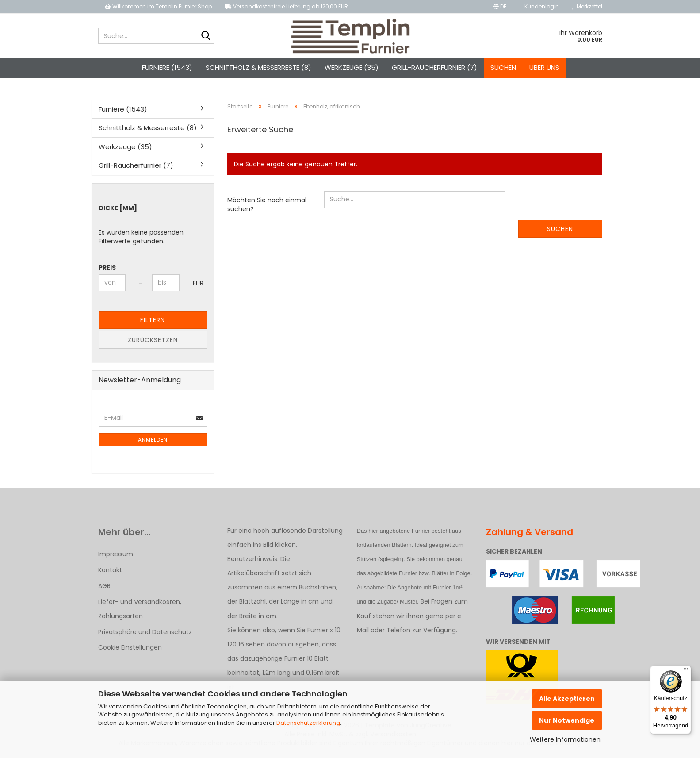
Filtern (153, 320)
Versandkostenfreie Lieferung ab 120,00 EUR (287, 6)
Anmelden (153, 440)
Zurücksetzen (153, 340)
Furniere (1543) (167, 67)
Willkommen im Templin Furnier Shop (158, 6)
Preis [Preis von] (107, 268)
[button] (500, 7)
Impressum (116, 554)
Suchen (503, 67)
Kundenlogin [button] (539, 6)
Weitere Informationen (565, 739)
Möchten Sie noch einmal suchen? (267, 204)
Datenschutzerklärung (308, 723)
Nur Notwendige (567, 720)
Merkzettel (587, 6)
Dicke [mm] (118, 208)
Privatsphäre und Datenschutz (145, 632)
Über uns (544, 67)
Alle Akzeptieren (567, 699)
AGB (104, 586)
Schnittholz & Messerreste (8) (258, 67)
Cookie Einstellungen (130, 647)
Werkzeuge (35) (352, 67)
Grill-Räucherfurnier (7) (434, 67)
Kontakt (110, 570)
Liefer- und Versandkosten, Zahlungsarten (140, 609)
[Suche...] (206, 36)
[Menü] (686, 671)
